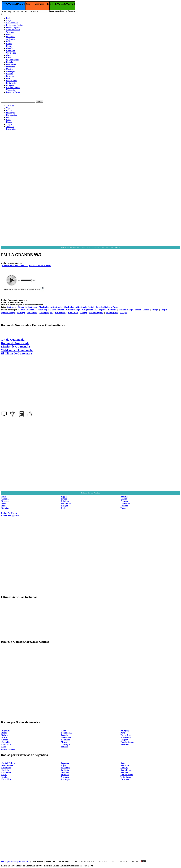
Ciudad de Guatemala (28, 307)
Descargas (10, 113)
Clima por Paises (13, 30)
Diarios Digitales (13, 27)
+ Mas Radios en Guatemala (15, 266)
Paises (9, 34)
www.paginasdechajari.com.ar (15, 861)
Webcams (10, 32)
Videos (9, 108)
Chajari (9, 20)
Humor (9, 122)
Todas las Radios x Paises (40, 266)
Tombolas (10, 127)
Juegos (9, 124)
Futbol (9, 117)
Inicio (9, 18)
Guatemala (12, 307)
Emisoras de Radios (14, 25)
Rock (8, 120)
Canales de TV (12, 23)
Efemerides (11, 129)
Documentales (12, 115)
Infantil (9, 110)
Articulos (10, 106)
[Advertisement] (90, 150)
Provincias (11, 37)
